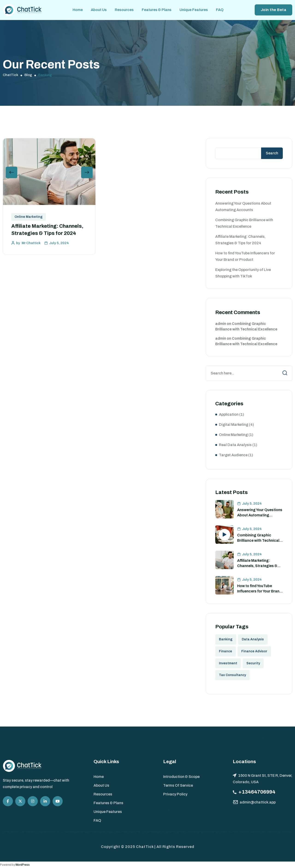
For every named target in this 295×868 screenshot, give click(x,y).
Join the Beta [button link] (274, 10)
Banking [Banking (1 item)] (226, 639)
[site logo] (22, 10)
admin (221, 324)
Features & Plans (157, 10)
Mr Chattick (31, 244)
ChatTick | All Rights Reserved (165, 847)
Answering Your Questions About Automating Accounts (260, 515)
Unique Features (194, 10)
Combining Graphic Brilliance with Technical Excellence (258, 540)
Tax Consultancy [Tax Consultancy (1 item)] (232, 675)
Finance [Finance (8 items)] (226, 651)
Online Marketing (29, 218)
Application (229, 414)
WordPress (23, 865)
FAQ (220, 10)
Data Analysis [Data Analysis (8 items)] (253, 639)
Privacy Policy (175, 794)
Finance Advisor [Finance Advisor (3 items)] (254, 651)
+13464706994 (257, 792)
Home (78, 10)
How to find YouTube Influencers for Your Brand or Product (259, 591)
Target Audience (233, 455)
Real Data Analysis (235, 445)
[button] (12, 174)
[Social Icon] (8, 801)
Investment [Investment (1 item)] (228, 663)
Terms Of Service (178, 785)
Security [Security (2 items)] (253, 663)
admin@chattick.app (258, 802)
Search (272, 153)
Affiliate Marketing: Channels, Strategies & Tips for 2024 (257, 566)
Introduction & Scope (181, 777)
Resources (124, 10)
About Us (99, 10)
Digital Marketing (234, 425)
